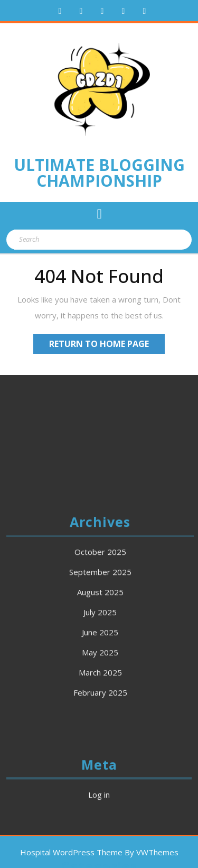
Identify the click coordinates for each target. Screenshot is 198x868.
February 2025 (100, 755)
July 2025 (100, 674)
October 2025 (100, 614)
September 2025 (100, 634)
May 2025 (100, 715)
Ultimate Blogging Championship (99, 173)
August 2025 (100, 654)
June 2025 (100, 695)
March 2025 (100, 735)
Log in (99, 857)
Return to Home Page (107, 345)
